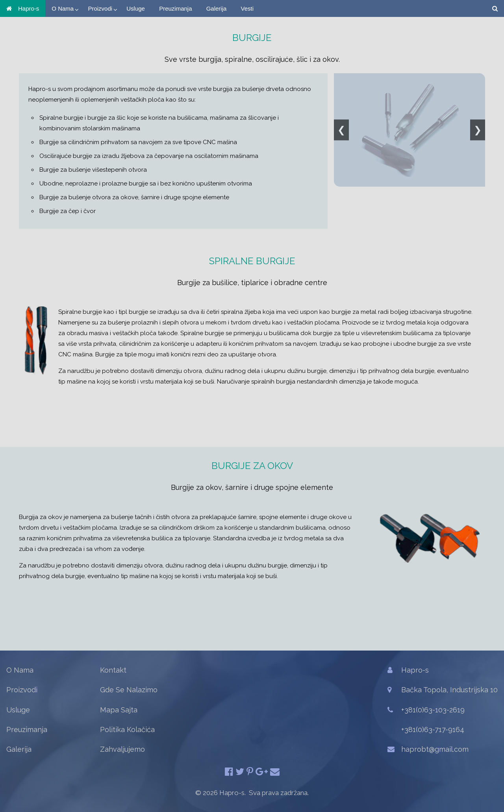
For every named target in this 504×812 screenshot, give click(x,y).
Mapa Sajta (119, 710)
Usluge (136, 8)
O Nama (63, 8)
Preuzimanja (175, 8)
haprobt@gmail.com (435, 749)
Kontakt (113, 670)
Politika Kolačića (127, 730)
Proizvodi (100, 8)
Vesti (247, 8)
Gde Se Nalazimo (129, 690)
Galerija (217, 8)
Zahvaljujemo (122, 749)
